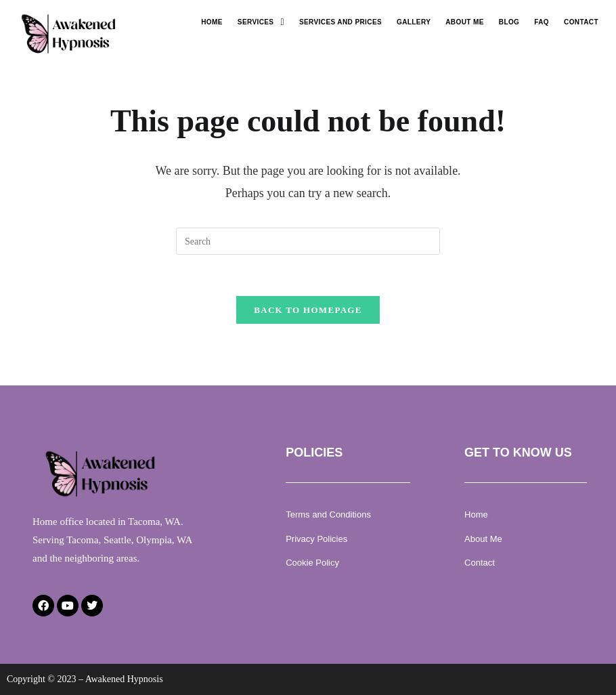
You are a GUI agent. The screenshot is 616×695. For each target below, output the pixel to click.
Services (261, 22)
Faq (542, 22)
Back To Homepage (308, 310)
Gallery (414, 22)
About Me (465, 22)
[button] (261, 22)
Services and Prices (340, 22)
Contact (581, 22)
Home (212, 22)
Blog (509, 22)
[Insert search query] (308, 241)
